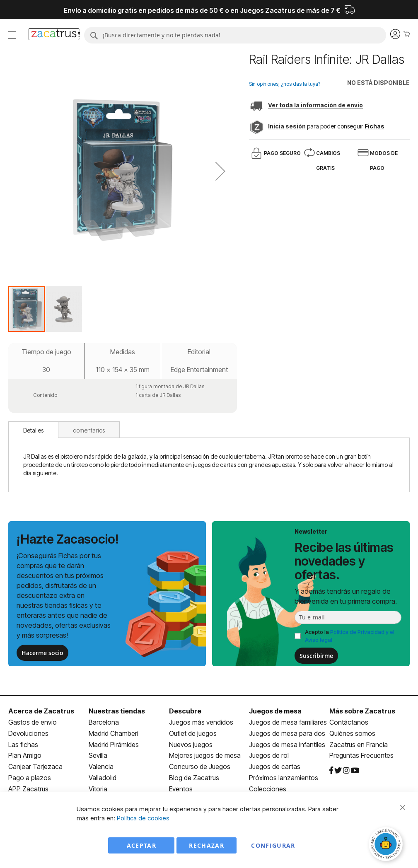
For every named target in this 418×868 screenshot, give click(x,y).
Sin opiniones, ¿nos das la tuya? (285, 84)
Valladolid (103, 778)
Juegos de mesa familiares (288, 722)
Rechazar (207, 845)
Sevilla (98, 755)
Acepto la (350, 636)
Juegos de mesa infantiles (287, 745)
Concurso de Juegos (200, 766)
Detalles (33, 430)
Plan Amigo (25, 755)
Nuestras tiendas (117, 711)
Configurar (273, 845)
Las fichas (23, 745)
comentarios (89, 430)
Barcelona (104, 722)
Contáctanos (349, 722)
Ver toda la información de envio (315, 105)
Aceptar (141, 845)
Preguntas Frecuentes (361, 755)
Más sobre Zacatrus (362, 711)
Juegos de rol (269, 755)
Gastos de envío (33, 722)
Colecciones (268, 789)
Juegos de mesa (275, 711)
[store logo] (54, 35)
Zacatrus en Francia (359, 745)
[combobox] (235, 35)
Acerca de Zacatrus (41, 711)
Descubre (185, 711)
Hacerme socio (42, 653)
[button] (220, 171)
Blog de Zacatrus (194, 778)
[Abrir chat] (387, 845)
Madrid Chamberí (114, 733)
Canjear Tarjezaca (35, 766)
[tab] (33, 430)
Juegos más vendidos (201, 722)
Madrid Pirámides (114, 745)
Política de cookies (143, 818)
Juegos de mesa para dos (287, 733)
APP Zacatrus (28, 789)
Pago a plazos (30, 778)
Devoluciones (28, 733)
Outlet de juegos (193, 733)
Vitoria (98, 789)
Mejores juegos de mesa (205, 755)
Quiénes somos (352, 733)
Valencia (101, 766)
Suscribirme (316, 656)
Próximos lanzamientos (284, 778)
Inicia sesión (287, 126)
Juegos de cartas (275, 766)
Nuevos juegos (191, 745)
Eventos (181, 789)
